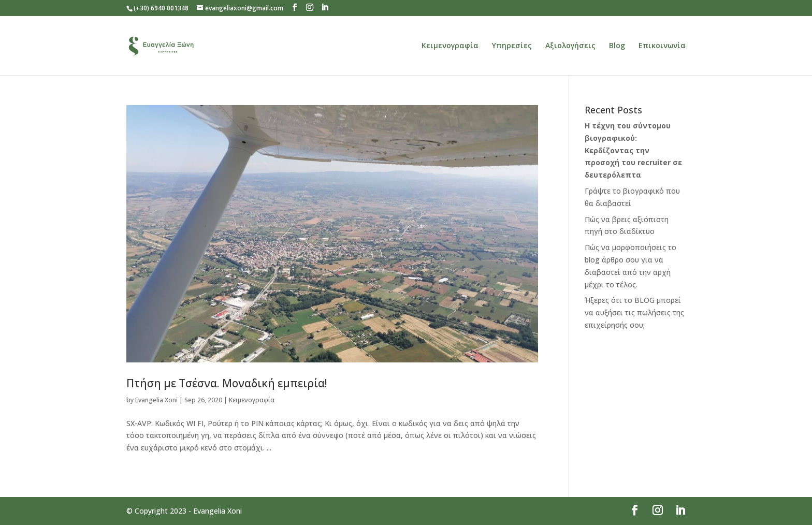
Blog (617, 46)
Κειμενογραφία (450, 46)
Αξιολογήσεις (570, 46)
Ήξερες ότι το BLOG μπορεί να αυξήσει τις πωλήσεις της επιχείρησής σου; (634, 312)
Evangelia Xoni (156, 400)
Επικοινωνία (662, 46)
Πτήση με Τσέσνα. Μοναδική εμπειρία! (227, 383)
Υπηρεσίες (512, 46)
